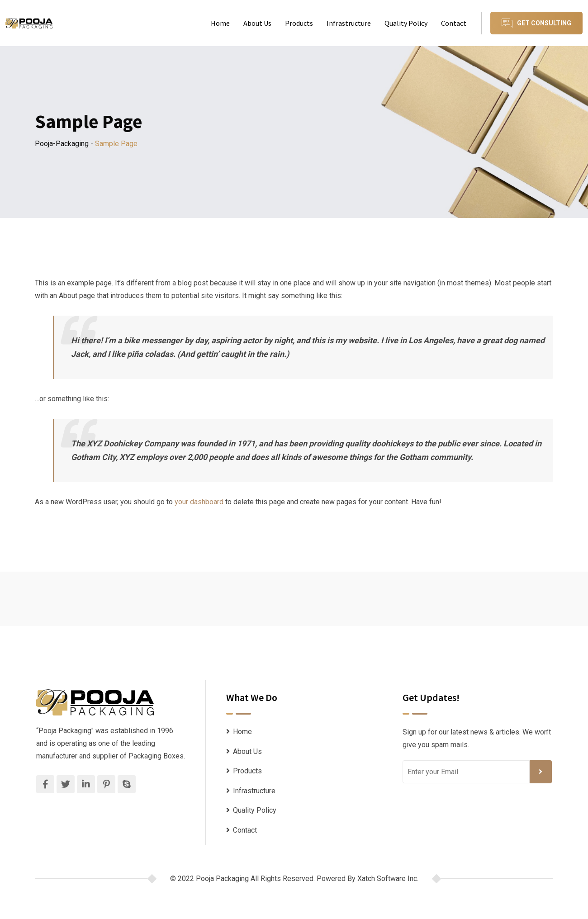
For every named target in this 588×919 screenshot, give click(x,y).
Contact (454, 23)
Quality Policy (406, 23)
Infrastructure (349, 23)
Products (299, 23)
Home (220, 23)
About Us (257, 23)
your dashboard (199, 502)
